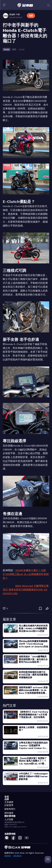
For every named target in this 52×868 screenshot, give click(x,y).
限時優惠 (9, 813)
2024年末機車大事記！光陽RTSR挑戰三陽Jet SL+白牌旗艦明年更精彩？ (26, 574)
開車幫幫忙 (10, 809)
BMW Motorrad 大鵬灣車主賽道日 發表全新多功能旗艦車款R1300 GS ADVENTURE (26, 590)
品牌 (7, 799)
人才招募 (9, 819)
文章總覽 (9, 802)
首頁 (7, 797)
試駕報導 (9, 805)
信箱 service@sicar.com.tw (15, 827)
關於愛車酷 (10, 816)
